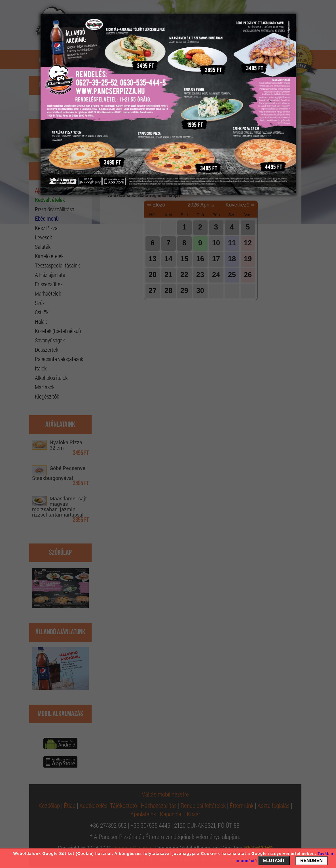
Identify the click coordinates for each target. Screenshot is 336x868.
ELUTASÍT (274, 860)
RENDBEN (311, 860)
